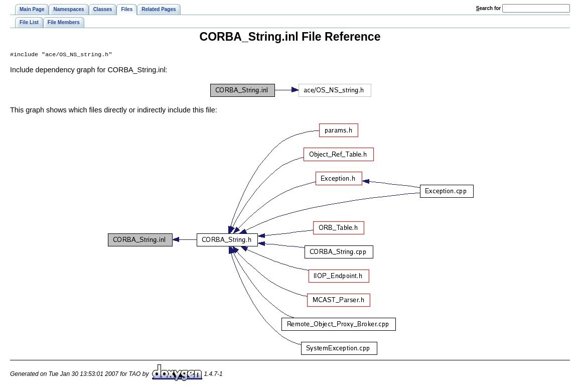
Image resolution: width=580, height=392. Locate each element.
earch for (488, 8)
